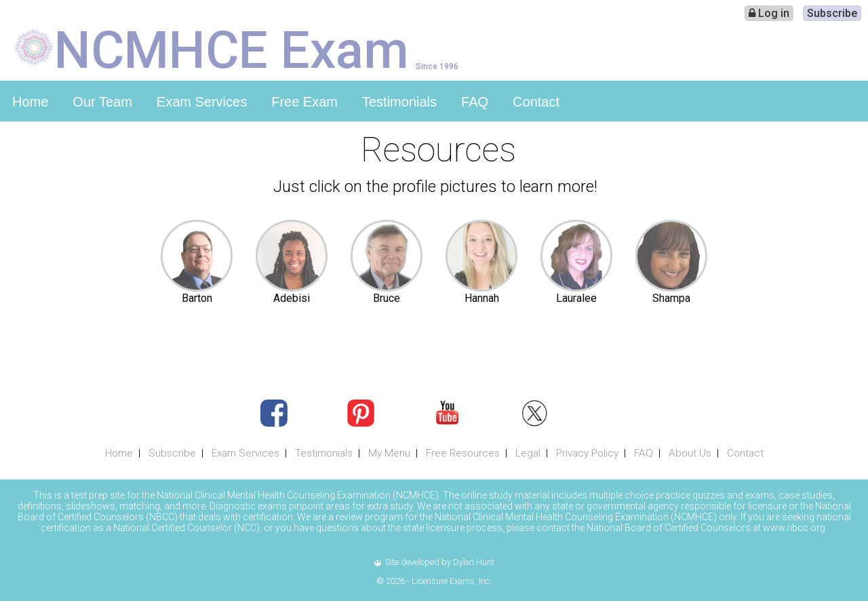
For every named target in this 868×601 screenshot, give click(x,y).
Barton (197, 298)
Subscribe (832, 13)
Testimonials (399, 102)
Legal (528, 453)
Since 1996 (437, 66)
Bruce (387, 298)
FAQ (475, 102)
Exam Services (202, 102)
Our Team (102, 102)
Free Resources (463, 453)
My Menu (389, 453)
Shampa (671, 298)
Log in (769, 13)
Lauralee (576, 298)
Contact (536, 102)
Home (30, 102)
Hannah (482, 298)
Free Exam (304, 102)
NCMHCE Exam (232, 49)
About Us (690, 453)
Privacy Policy (587, 453)
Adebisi (292, 298)
